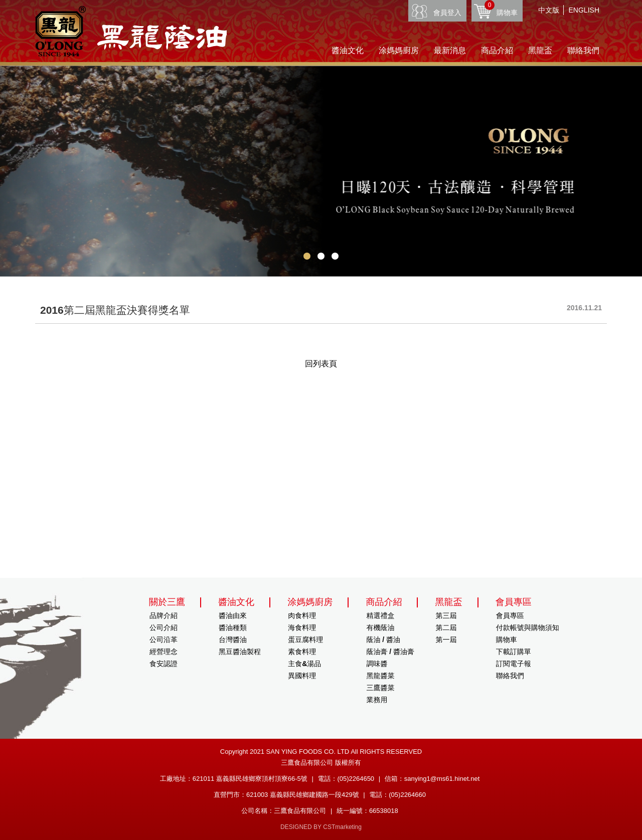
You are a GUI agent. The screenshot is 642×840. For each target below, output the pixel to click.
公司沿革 (164, 640)
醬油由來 (233, 615)
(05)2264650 (356, 779)
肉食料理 (302, 615)
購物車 (501, 8)
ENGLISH (584, 10)
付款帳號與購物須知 (528, 627)
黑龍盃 (540, 50)
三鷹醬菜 (380, 688)
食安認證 (164, 664)
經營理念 (164, 652)
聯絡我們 (583, 50)
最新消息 (450, 50)
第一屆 (446, 640)
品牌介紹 (164, 615)
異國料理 (302, 676)
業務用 (377, 700)
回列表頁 (321, 364)
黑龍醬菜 (380, 676)
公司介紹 (164, 627)
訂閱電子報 (514, 664)
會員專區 (510, 615)
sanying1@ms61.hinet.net (442, 779)
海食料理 (302, 627)
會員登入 (447, 13)
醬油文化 (348, 50)
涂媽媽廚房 (399, 50)
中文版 (549, 10)
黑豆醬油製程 (240, 652)
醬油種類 (233, 627)
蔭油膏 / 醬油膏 (390, 652)
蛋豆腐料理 (305, 640)
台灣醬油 (233, 640)
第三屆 (446, 615)
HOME (131, 31)
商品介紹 (497, 50)
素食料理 (302, 652)
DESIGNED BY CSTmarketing (321, 827)
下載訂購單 (514, 652)
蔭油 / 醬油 (383, 640)
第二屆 (446, 627)
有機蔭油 (380, 627)
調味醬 (377, 664)
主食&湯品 (304, 664)
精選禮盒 (380, 615)
